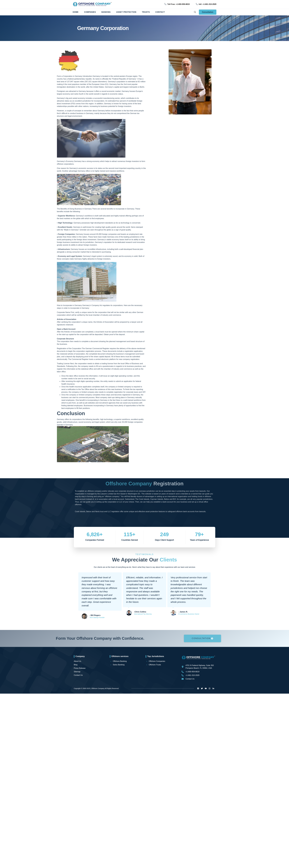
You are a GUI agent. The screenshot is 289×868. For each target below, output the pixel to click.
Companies (90, 12)
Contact (160, 12)
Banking (106, 12)
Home (76, 12)
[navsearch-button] (195, 12)
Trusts (146, 12)
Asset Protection (126, 12)
